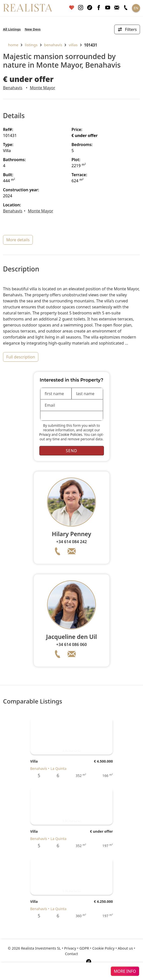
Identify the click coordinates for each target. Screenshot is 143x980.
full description (21, 357)
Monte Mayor (42, 88)
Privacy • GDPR (77, 948)
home (11, 45)
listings (31, 45)
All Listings (12, 29)
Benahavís (53, 45)
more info (125, 971)
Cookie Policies (70, 434)
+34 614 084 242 (71, 542)
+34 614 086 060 (71, 644)
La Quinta (59, 768)
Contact (71, 954)
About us (125, 948)
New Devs (33, 29)
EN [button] (136, 8)
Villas (73, 45)
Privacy (45, 434)
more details (18, 240)
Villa (34, 761)
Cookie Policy (103, 948)
